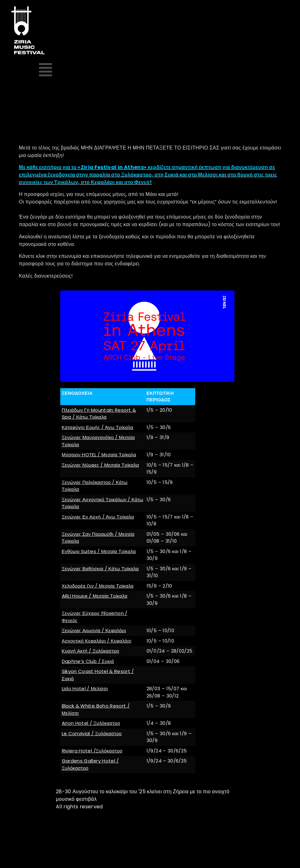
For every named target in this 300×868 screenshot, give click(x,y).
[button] (46, 70)
